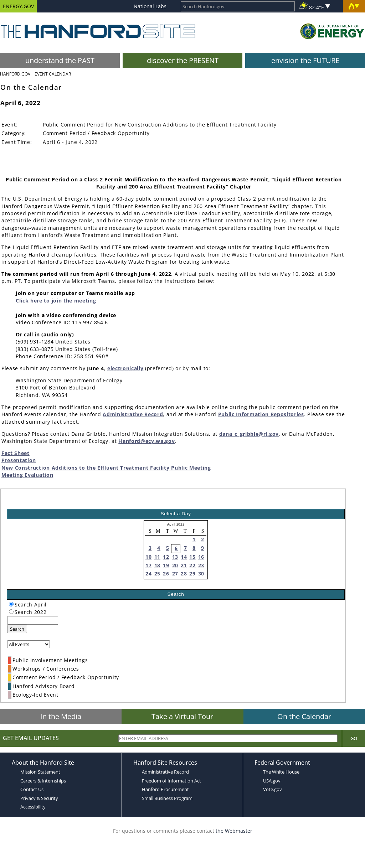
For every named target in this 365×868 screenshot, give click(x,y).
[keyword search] (33, 620)
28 (184, 573)
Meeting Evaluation (27, 475)
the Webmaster (234, 831)
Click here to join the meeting (56, 301)
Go (354, 738)
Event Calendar (53, 74)
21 (184, 565)
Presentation (19, 460)
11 (157, 557)
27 (175, 573)
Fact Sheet (16, 453)
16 (201, 557)
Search (17, 629)
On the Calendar (304, 716)
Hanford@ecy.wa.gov (146, 441)
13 (175, 557)
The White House (281, 772)
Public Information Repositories (261, 414)
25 (157, 573)
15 (192, 557)
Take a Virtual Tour (182, 716)
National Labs (150, 6)
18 (157, 565)
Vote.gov (273, 789)
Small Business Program (167, 798)
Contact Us (32, 789)
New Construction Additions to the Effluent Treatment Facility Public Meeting (106, 468)
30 (201, 573)
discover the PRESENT (183, 60)
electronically (125, 368)
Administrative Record (133, 414)
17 (148, 565)
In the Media (61, 716)
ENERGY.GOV (18, 6)
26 (166, 573)
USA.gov (272, 781)
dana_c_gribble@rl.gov (249, 434)
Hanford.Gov (15, 74)
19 (166, 565)
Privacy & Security (39, 798)
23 (201, 565)
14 (184, 557)
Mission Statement (40, 772)
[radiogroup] (11, 604)
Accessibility (33, 807)
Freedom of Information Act (171, 781)
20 (175, 565)
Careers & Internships (43, 781)
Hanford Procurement (165, 789)
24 (148, 573)
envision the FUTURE (305, 60)
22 (192, 565)
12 (166, 557)
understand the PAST (60, 60)
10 (148, 557)
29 (192, 573)
